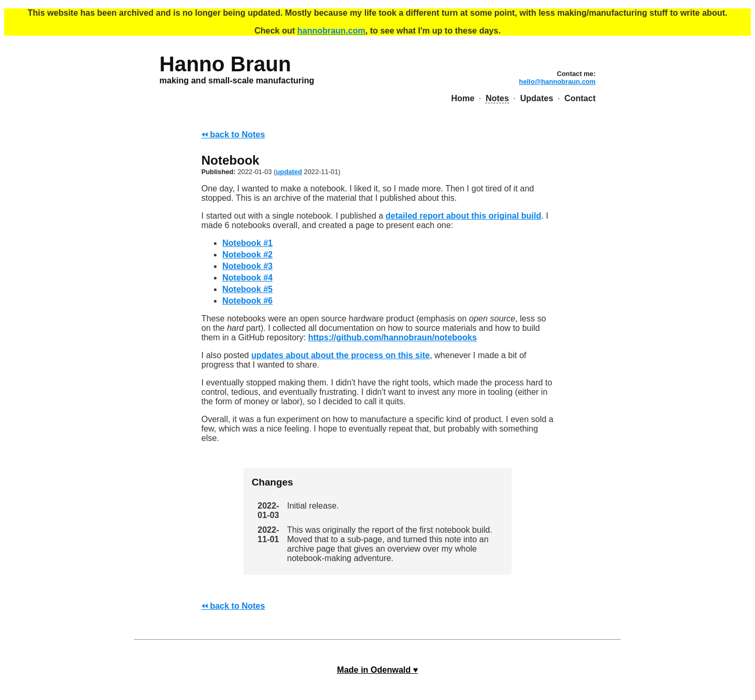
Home (462, 98)
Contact (580, 98)
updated (289, 172)
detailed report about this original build (463, 216)
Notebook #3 (247, 266)
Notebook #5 (247, 289)
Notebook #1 (247, 243)
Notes (497, 98)
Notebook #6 (247, 301)
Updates (537, 98)
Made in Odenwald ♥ (377, 670)
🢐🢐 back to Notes (233, 134)
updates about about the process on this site (340, 355)
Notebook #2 (247, 255)
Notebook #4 (247, 278)
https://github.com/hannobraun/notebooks (393, 337)
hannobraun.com (331, 31)
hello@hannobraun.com (557, 82)
